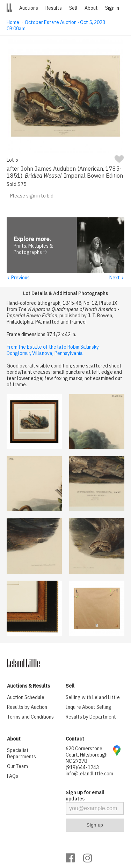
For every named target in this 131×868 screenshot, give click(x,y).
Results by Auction (27, 707)
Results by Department (91, 717)
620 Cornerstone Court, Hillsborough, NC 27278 (87, 755)
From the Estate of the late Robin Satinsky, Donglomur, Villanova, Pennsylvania (53, 350)
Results (54, 8)
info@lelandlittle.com (89, 774)
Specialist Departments (21, 754)
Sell (73, 8)
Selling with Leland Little (93, 698)
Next (117, 278)
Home (13, 22)
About (91, 8)
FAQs (13, 776)
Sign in (112, 8)
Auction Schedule (26, 698)
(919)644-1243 (82, 768)
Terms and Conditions (30, 717)
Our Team (17, 767)
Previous (18, 278)
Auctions (29, 8)
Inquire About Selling (89, 707)
